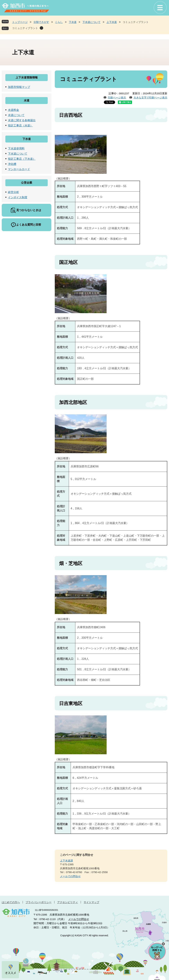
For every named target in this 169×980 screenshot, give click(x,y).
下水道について (91, 22)
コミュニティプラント (25, 28)
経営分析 (13, 192)
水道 (27, 100)
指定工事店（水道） (20, 125)
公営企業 (27, 183)
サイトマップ (91, 902)
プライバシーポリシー (39, 902)
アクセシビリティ (68, 902)
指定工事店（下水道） (22, 159)
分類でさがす (41, 22)
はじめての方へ (11, 902)
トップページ (20, 22)
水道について (16, 115)
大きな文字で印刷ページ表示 (150, 97)
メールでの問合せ (70, 876)
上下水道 (112, 22)
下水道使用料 (16, 148)
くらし (59, 22)
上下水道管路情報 (27, 77)
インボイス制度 (18, 197)
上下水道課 (66, 861)
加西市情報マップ (19, 87)
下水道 (73, 22)
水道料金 (13, 110)
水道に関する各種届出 (22, 120)
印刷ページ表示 (117, 97)
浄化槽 (12, 164)
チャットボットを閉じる (163, 944)
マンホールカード (19, 169)
